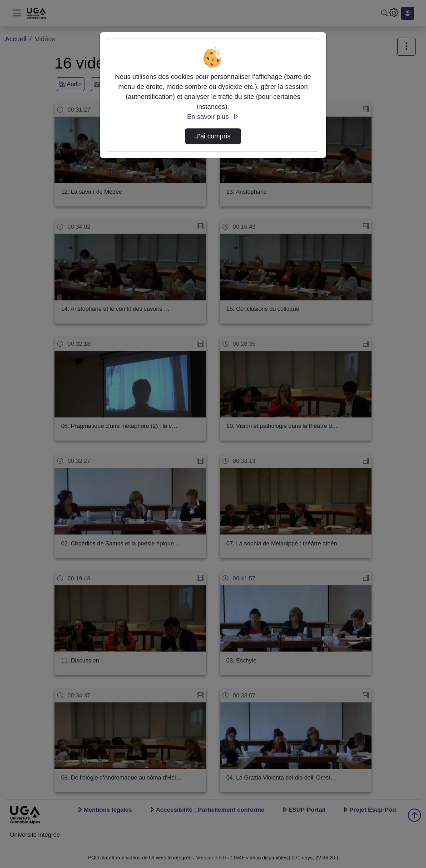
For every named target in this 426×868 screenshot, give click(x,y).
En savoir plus (213, 117)
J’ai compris (213, 136)
